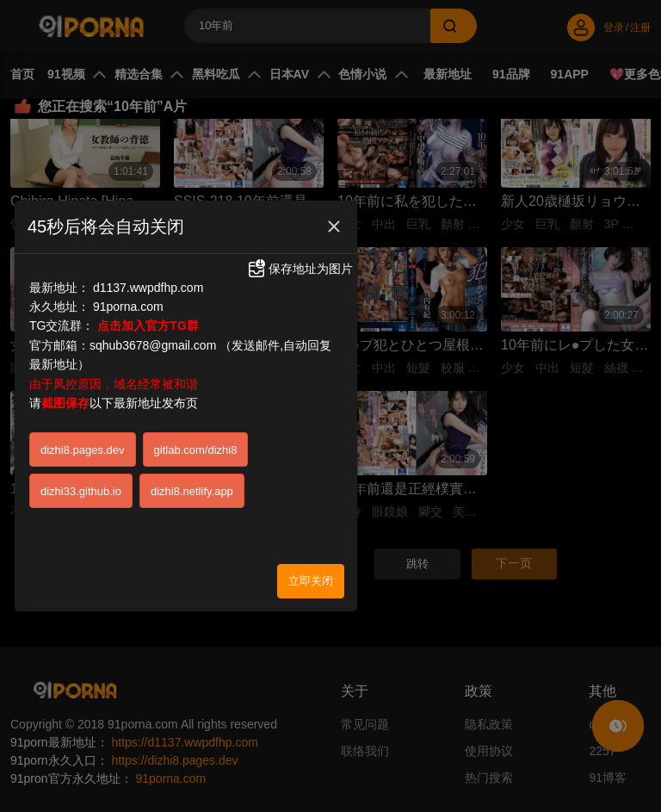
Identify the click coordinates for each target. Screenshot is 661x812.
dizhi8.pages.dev (83, 428)
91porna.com (128, 286)
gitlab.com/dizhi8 (196, 428)
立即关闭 (311, 559)
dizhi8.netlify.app (192, 470)
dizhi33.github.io (81, 470)
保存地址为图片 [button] (300, 248)
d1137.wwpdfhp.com (148, 266)
